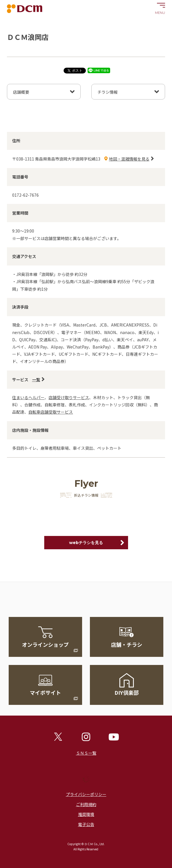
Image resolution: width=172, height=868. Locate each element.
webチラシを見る (86, 543)
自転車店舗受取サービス (51, 412)
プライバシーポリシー (86, 794)
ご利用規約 (86, 804)
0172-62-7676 (25, 195)
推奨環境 (86, 814)
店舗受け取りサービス (69, 397)
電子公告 (86, 824)
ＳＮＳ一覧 (86, 753)
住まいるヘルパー (28, 397)
